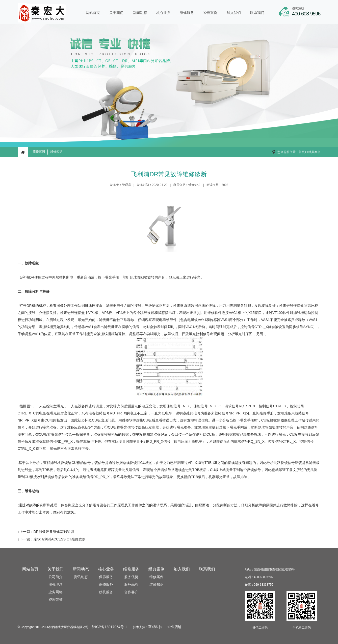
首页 (302, 152)
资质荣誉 (56, 600)
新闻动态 (140, 13)
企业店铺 (174, 627)
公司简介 (56, 577)
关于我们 (116, 13)
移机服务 (106, 592)
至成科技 (155, 627)
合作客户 (131, 592)
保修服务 (106, 585)
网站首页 (93, 13)
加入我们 (234, 13)
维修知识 (56, 152)
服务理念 (56, 585)
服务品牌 (131, 585)
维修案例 (39, 152)
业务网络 (56, 592)
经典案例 (210, 13)
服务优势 (131, 577)
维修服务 (187, 13)
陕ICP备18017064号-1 (109, 627)
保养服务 (106, 577)
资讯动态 (81, 577)
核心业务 (163, 13)
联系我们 (257, 13)
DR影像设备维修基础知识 (54, 532)
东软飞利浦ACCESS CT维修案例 (60, 539)
